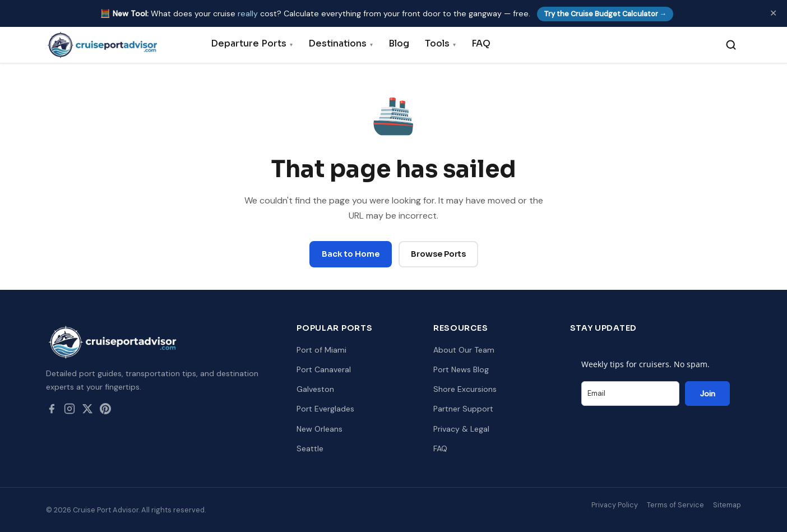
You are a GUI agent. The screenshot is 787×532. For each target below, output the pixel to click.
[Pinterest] (105, 411)
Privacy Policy (615, 505)
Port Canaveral (324, 369)
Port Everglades (325, 409)
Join (708, 394)
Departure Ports (252, 43)
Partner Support (463, 409)
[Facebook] (52, 411)
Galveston (315, 389)
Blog (399, 43)
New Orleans (320, 429)
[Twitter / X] (87, 411)
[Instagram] (70, 411)
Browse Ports (438, 254)
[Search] (731, 45)
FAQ (481, 43)
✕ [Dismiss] (773, 13)
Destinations (341, 43)
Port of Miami (321, 350)
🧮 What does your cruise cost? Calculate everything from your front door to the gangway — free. (387, 13)
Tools (440, 43)
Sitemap (727, 505)
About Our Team (464, 350)
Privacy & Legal (461, 429)
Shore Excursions (465, 389)
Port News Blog (461, 369)
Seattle (310, 448)
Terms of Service (675, 505)
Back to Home (351, 254)
